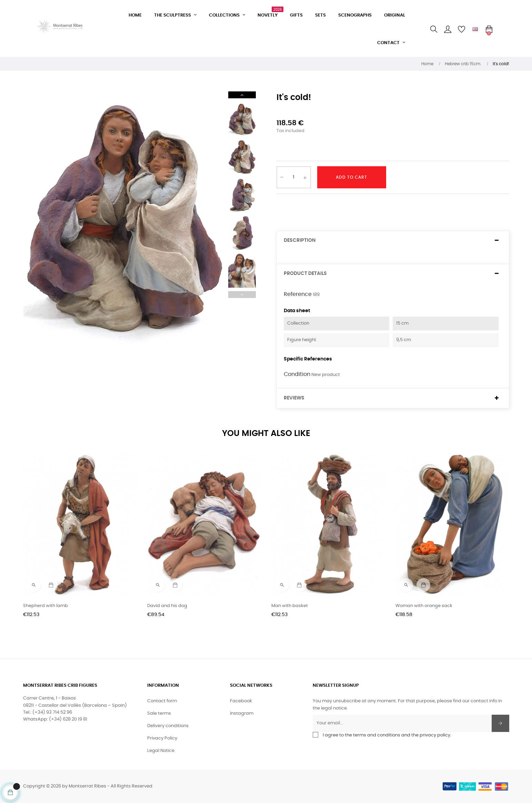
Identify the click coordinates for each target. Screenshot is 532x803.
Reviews (294, 398)
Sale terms (159, 713)
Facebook (241, 701)
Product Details (305, 274)
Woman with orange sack (424, 606)
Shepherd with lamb (46, 606)
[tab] (393, 241)
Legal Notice (161, 751)
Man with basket (290, 606)
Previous (242, 295)
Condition (297, 374)
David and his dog (167, 606)
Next (242, 95)
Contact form (162, 701)
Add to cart (352, 177)
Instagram (242, 713)
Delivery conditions (168, 726)
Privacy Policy (162, 738)
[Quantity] (294, 177)
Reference (298, 294)
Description (300, 240)
